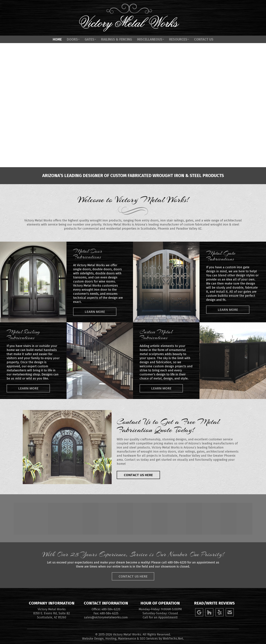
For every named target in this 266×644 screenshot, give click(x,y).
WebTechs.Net (173, 639)
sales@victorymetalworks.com (106, 617)
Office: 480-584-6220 (106, 609)
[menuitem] (57, 46)
